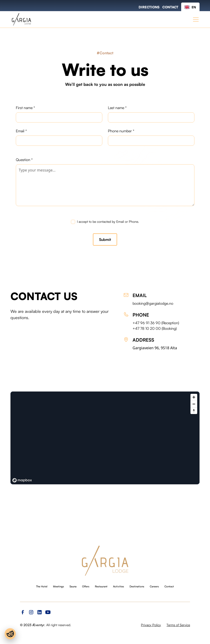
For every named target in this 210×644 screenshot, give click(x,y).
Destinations (137, 586)
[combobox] (190, 7)
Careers (154, 586)
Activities (118, 586)
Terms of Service (178, 625)
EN (190, 7)
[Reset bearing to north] (194, 411)
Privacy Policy (151, 625)
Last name (117, 108)
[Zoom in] (194, 397)
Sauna (73, 586)
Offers (86, 586)
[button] (195, 19)
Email (21, 131)
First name (25, 108)
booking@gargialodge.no (153, 303)
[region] (105, 438)
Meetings (58, 586)
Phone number (121, 131)
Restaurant (101, 586)
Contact (169, 586)
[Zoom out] (194, 404)
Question (24, 160)
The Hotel (42, 586)
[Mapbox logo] (22, 480)
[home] (22, 19)
